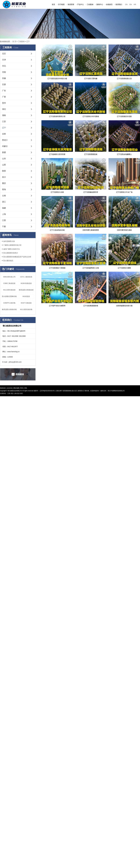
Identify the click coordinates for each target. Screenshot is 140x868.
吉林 (4, 134)
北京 (4, 54)
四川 (4, 177)
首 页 (14, 41)
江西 (4, 220)
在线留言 (109, 4)
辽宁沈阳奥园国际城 (91, 306)
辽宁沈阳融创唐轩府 (91, 192)
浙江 (4, 202)
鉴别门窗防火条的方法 (12, 249)
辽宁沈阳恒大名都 (57, 192)
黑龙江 (5, 140)
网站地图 (17, 388)
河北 (4, 66)
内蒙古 (5, 146)
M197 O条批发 (26, 303)
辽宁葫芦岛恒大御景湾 (57, 306)
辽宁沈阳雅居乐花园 (124, 116)
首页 (53, 4)
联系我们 (119, 4)
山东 (4, 159)
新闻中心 (100, 4)
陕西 (4, 171)
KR (135, 4)
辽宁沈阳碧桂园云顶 (124, 79)
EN (131, 4)
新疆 (4, 152)
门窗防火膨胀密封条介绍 (12, 245)
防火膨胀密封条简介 (11, 253)
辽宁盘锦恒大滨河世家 (57, 154)
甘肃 (4, 84)
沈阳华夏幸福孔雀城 (124, 230)
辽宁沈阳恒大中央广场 (124, 192)
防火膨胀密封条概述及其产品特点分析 (17, 257)
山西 (4, 165)
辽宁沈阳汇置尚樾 (91, 79)
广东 (4, 91)
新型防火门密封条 (84, 391)
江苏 (4, 121)
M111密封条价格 (26, 309)
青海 (4, 189)
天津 (4, 60)
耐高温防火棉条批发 (26, 290)
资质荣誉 (71, 4)
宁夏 (4, 226)
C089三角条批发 (9, 283)
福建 (4, 208)
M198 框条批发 (26, 283)
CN (126, 4)
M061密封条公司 (9, 277)
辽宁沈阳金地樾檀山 (124, 154)
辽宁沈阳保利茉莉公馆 (57, 116)
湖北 (4, 109)
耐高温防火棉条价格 (9, 309)
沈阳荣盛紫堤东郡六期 (124, 306)
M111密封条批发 (9, 290)
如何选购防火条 (9, 241)
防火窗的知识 (8, 261)
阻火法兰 (75, 391)
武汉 (12, 393)
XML (26, 388)
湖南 (4, 115)
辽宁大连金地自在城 (57, 230)
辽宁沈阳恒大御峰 (124, 268)
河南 (4, 72)
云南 (4, 196)
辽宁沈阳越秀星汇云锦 (91, 268)
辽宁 (28, 41)
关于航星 (61, 4)
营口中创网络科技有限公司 (116, 391)
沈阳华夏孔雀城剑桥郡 (91, 230)
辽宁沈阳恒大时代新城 (91, 116)
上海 (4, 214)
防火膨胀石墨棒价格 (9, 296)
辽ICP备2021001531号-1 (48, 391)
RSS (22, 388)
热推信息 (3, 388)
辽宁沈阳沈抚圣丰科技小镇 (57, 79)
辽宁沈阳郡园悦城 (91, 154)
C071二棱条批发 (26, 277)
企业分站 (10, 388)
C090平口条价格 (9, 303)
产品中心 (80, 4)
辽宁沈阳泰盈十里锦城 (57, 268)
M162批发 (26, 296)
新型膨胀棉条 (67, 391)
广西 (4, 97)
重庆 (4, 183)
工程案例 (90, 4)
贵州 (4, 103)
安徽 (4, 78)
